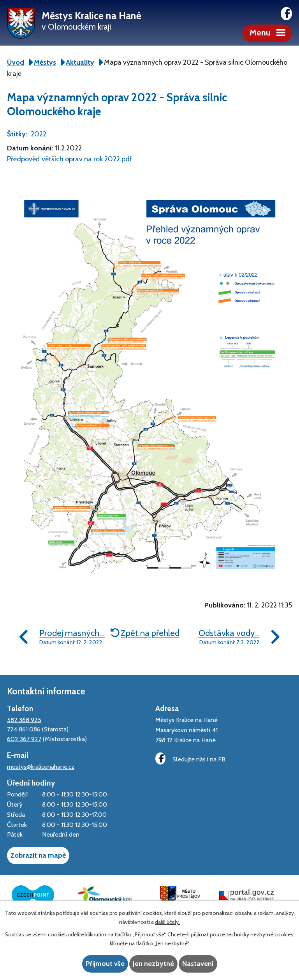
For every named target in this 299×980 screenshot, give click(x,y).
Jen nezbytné (153, 964)
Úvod (16, 62)
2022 (39, 134)
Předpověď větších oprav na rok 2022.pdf (70, 159)
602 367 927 (24, 739)
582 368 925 (24, 720)
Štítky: (17, 134)
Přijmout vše (105, 964)
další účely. (167, 922)
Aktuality (80, 62)
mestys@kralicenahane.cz (41, 766)
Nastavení (198, 964)
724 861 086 (24, 729)
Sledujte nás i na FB (190, 758)
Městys (45, 62)
